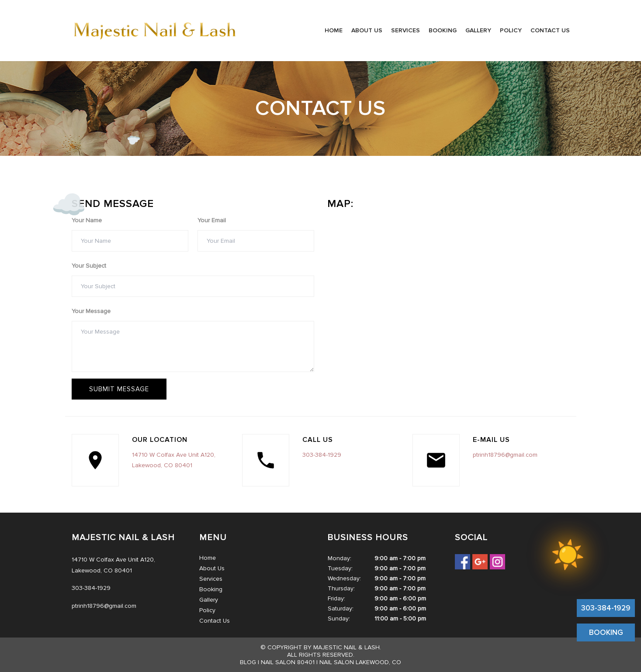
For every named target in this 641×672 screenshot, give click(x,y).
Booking (443, 30)
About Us (367, 30)
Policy (511, 30)
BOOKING (606, 632)
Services (405, 30)
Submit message (119, 389)
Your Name (87, 220)
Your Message (91, 311)
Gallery (478, 30)
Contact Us (550, 30)
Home (334, 30)
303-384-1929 (606, 608)
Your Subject (89, 266)
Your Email (212, 220)
